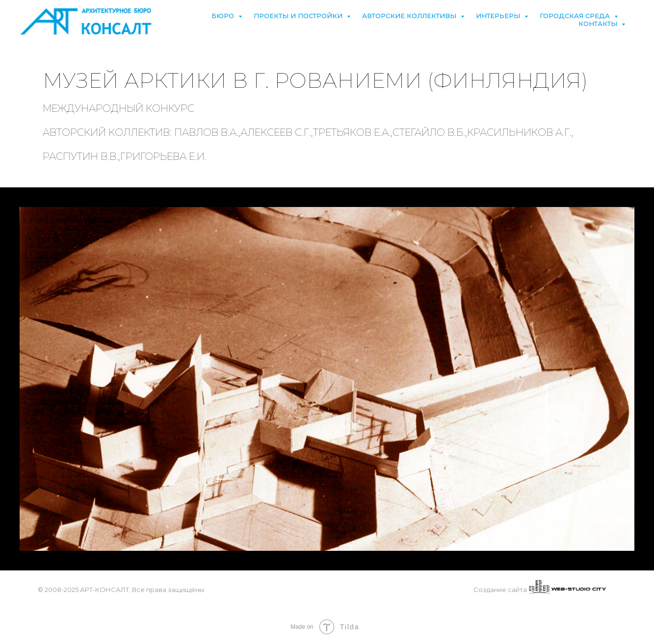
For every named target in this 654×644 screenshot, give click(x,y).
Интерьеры (499, 16)
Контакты (599, 24)
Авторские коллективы (410, 16)
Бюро (224, 16)
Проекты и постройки (299, 16)
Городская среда (576, 16)
